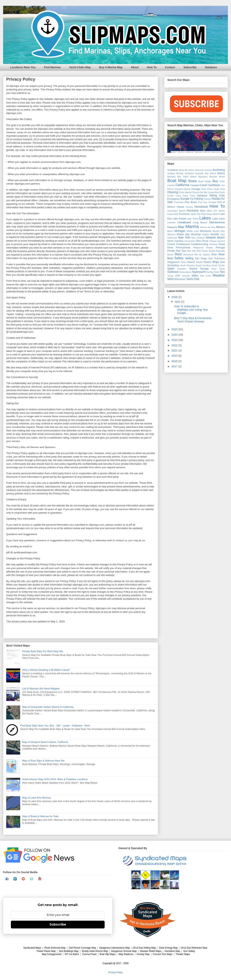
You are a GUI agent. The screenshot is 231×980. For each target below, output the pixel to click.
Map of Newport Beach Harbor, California (45, 742)
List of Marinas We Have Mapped (41, 689)
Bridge (208, 181)
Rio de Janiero (202, 255)
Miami (170, 231)
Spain (171, 269)
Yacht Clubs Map (80, 67)
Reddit (212, 251)
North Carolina (175, 241)
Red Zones (202, 251)
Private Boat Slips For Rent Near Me (43, 651)
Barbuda (171, 177)
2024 (175, 335)
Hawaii (180, 207)
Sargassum (174, 262)
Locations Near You (23, 67)
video (195, 275)
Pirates (210, 248)
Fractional (179, 202)
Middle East (193, 231)
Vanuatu (186, 276)
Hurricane (193, 211)
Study (222, 269)
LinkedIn (171, 223)
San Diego (201, 258)
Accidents (173, 170)
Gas (205, 202)
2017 (175, 366)
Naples (206, 234)
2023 (175, 340)
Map (181, 227)
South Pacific (218, 265)
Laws (215, 219)
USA (177, 276)
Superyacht (199, 272)
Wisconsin (180, 279)
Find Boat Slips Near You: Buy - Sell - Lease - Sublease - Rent (55, 726)
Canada (195, 185)
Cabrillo (171, 185)
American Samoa (203, 170)
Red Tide (191, 251)
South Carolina (203, 265)
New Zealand (198, 238)
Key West (202, 214)
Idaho (209, 211)
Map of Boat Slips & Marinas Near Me (43, 761)
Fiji (192, 199)
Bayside (213, 177)
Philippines (198, 248)
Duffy (222, 196)
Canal (203, 185)
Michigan (180, 231)
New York (184, 237)
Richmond (188, 255)
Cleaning (173, 192)
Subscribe (190, 67)
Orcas (205, 241)
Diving (213, 195)
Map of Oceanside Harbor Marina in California (48, 707)
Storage (204, 269)
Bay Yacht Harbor (187, 177)
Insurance (184, 214)
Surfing (210, 272)
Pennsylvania (183, 248)
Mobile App (183, 234)
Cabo (222, 181)
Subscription (185, 272)
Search (191, 262)
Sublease (173, 272)
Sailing (189, 258)
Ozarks (171, 244)
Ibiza (203, 211)
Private (171, 251)
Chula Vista (219, 189)
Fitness (207, 199)
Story (214, 269)
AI (186, 170)
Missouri (171, 234)
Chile (204, 189)
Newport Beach (215, 237)
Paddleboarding (200, 244)
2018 (175, 361)
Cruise (170, 196)
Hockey (189, 207)
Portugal (220, 248)
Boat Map (177, 181)
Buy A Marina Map (111, 67)
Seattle (199, 262)
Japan (193, 214)
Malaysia (172, 227)
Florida (216, 199)
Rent (178, 254)
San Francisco (217, 258)
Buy (215, 181)
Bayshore (203, 177)
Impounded (173, 214)
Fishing (198, 199)
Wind (170, 279)
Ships (216, 262)
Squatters (182, 269)
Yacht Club (193, 279)
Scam (184, 262)
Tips (222, 272)
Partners (213, 244)
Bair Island (210, 173)
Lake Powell (179, 219)
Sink (223, 262)
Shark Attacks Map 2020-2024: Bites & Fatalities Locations (55, 779)
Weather (219, 275)
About (135, 67)
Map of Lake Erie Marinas (36, 798)
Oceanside (190, 241)
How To (152, 67)
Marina (192, 227)
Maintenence (217, 222)
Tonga (170, 276)
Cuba (178, 196)
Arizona (180, 173)
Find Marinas (52, 67)
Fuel (200, 202)
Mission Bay (219, 231)
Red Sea (181, 251)
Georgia (212, 202)
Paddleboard (183, 244)
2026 (175, 297)
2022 (175, 345)
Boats (193, 181)
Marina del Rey (208, 227)
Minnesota (206, 231)
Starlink (193, 269)
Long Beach (200, 223)
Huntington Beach (176, 211)
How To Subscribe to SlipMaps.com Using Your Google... (191, 310)
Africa (182, 170)
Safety (179, 258)
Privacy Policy (116, 972)
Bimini (222, 177)
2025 (175, 329)
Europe (185, 199)
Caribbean (214, 185)
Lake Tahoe (193, 219)
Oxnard (221, 241)
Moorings (196, 234)
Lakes (205, 218)
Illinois (222, 211)
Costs (222, 192)
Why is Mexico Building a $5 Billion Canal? (46, 670)
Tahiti (217, 272)
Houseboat (201, 207)
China (210, 189)
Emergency (174, 199)
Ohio (198, 241)
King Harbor (213, 214)
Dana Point (189, 196)
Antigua (171, 173)
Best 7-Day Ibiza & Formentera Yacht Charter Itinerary (193, 320)
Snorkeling (173, 265)
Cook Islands (185, 192)
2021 (175, 351)
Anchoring (219, 170)
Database (211, 67)
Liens (222, 219)
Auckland (189, 173)
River (214, 255)
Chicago (196, 189)
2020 (175, 356)
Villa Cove (205, 276)
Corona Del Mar (200, 192)
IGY (215, 211)
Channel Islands (182, 189)
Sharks (207, 262)
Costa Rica (213, 192)
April (178, 302)
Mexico (221, 227)
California (182, 185)
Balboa (221, 173)
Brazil (201, 181)
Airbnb (191, 170)
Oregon (213, 241)
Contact (170, 67)
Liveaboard (184, 222)
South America (187, 265)
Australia (199, 173)
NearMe (215, 234)
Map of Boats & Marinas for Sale (40, 816)
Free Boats (191, 202)
